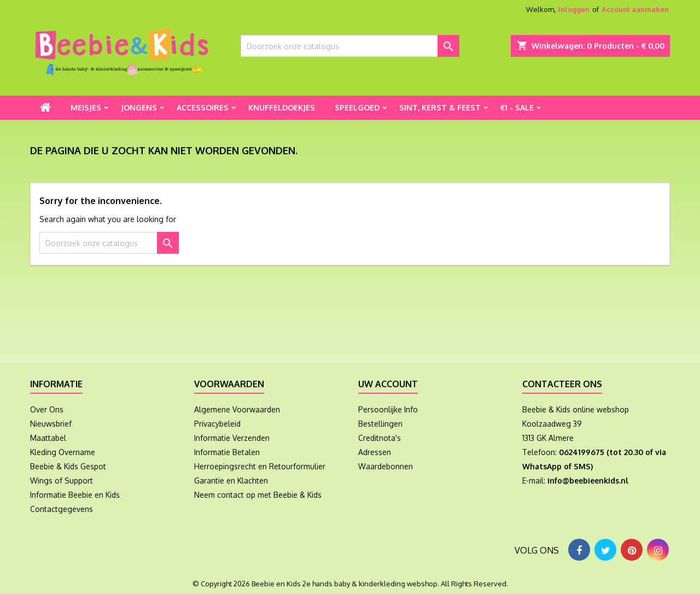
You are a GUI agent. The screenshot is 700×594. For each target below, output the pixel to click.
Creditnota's (380, 438)
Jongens (139, 107)
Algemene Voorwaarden (237, 409)
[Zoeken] (350, 46)
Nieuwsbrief (51, 424)
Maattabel (48, 438)
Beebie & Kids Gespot (68, 466)
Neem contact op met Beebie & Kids (258, 495)
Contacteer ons (562, 384)
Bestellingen (380, 424)
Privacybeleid (217, 424)
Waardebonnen (386, 466)
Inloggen (574, 9)
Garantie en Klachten (231, 481)
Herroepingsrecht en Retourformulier (260, 466)
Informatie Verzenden (232, 438)
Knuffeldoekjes (282, 107)
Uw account (388, 384)
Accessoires (203, 107)
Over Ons (47, 409)
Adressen (375, 452)
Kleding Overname (63, 452)
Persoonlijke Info (388, 409)
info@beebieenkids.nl (588, 481)
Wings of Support (62, 481)
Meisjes (86, 107)
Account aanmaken (635, 9)
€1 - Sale (517, 107)
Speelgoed (357, 107)
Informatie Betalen (227, 452)
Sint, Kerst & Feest (440, 107)
